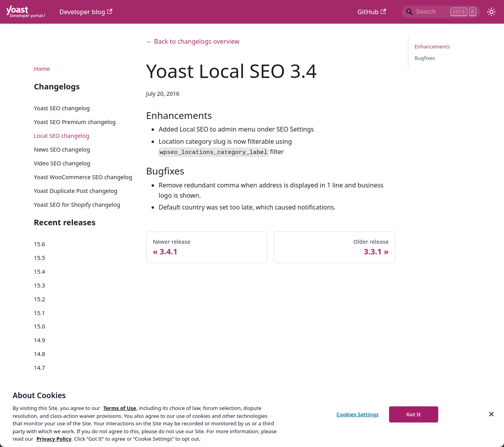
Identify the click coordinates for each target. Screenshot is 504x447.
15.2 (40, 299)
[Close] (491, 414)
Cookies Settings (358, 414)
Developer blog (86, 12)
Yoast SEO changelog (62, 108)
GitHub (372, 12)
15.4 (40, 272)
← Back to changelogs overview (193, 41)
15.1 (40, 313)
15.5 (40, 258)
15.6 (40, 244)
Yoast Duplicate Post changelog (76, 191)
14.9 (40, 340)
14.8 (40, 354)
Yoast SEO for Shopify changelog (77, 205)
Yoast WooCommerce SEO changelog (83, 177)
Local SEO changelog (62, 136)
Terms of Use (120, 408)
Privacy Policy (54, 439)
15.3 (40, 285)
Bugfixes (425, 58)
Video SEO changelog (62, 163)
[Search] (441, 12)
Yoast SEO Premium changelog (75, 122)
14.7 (40, 368)
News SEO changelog (62, 149)
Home (42, 69)
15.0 (40, 326)
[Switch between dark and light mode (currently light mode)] (491, 12)
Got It (414, 414)
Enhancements (432, 46)
